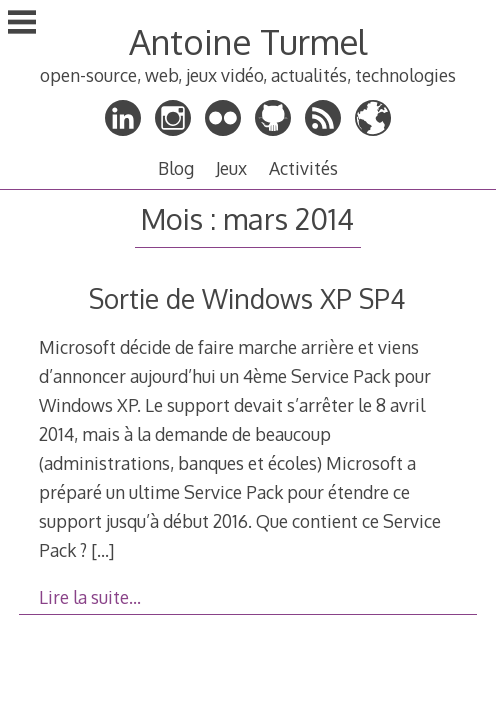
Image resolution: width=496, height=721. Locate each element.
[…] (102, 550)
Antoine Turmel (248, 41)
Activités (303, 168)
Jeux (231, 168)
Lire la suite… (90, 597)
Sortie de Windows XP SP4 (247, 298)
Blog (176, 168)
